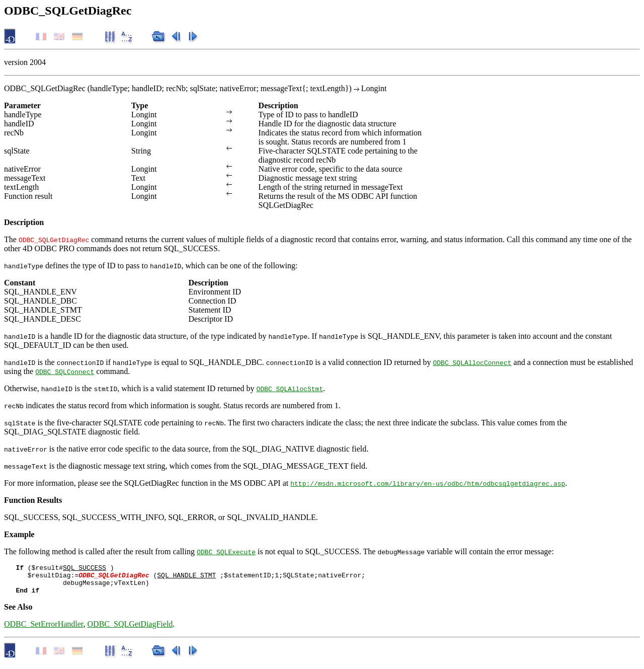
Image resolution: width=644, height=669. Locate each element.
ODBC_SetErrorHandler (44, 630)
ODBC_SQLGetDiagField (130, 630)
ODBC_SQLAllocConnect (472, 362)
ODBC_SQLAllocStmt (290, 389)
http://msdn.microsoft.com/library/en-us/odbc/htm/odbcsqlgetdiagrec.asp (428, 483)
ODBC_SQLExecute (226, 552)
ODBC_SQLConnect (65, 371)
